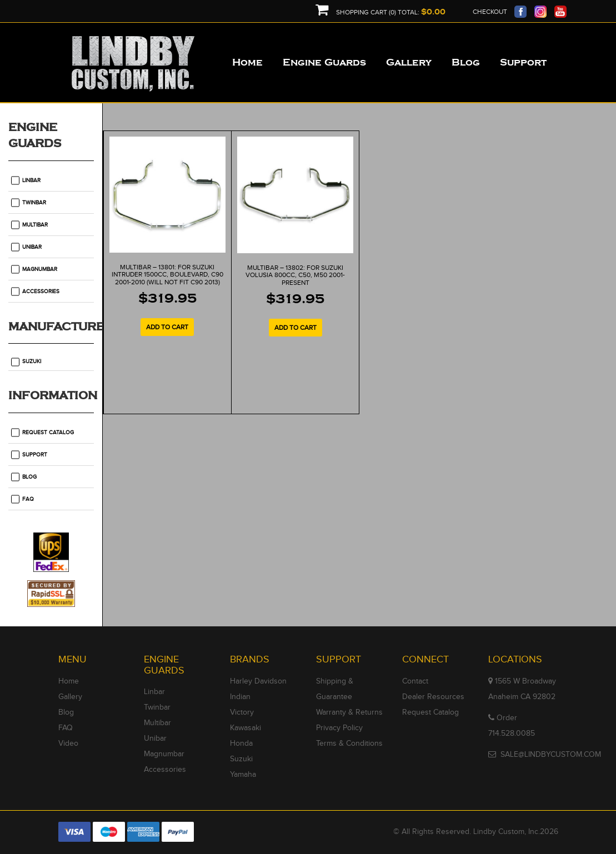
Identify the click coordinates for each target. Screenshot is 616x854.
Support (35, 455)
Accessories (41, 292)
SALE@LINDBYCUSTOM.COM (551, 755)
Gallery (70, 697)
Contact (415, 681)
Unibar (32, 247)
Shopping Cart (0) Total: (380, 12)
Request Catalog (48, 433)
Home (69, 681)
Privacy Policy (339, 728)
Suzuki (32, 361)
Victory (242, 712)
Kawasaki (246, 728)
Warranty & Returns (349, 712)
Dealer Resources (433, 697)
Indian (240, 697)
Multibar (35, 225)
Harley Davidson (258, 681)
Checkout (490, 12)
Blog (29, 477)
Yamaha (243, 775)
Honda (241, 744)
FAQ (28, 499)
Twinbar (34, 203)
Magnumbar (40, 269)
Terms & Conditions (349, 744)
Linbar (31, 180)
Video (68, 744)
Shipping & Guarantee (335, 689)
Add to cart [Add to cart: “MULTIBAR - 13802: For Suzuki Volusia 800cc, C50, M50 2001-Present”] (296, 328)
